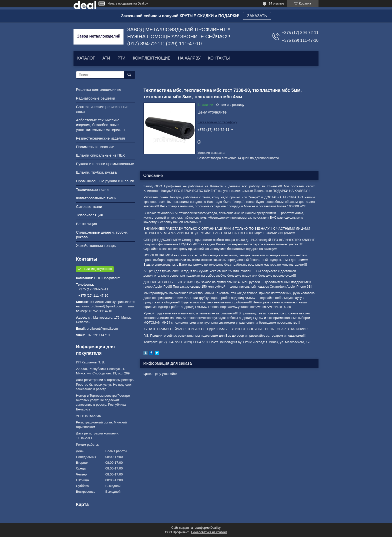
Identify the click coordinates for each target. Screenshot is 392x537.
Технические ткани (92, 189)
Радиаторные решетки (95, 98)
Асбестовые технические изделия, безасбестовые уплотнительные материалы (101, 125)
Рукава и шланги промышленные (105, 164)
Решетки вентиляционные (99, 89)
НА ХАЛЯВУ (189, 58)
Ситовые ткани (89, 206)
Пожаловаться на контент (209, 532)
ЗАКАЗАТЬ (257, 16)
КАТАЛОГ (86, 58)
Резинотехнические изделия (100, 138)
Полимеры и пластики (95, 147)
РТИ (121, 58)
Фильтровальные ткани (96, 198)
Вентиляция (86, 224)
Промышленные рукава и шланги (105, 181)
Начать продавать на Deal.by (128, 4)
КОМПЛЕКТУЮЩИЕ (152, 58)
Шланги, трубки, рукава (96, 172)
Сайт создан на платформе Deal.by (196, 528)
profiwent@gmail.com (102, 329)
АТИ (106, 58)
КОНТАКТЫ (219, 58)
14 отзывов (276, 4)
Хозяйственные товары (96, 245)
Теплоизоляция (89, 215)
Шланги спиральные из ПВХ (100, 155)
